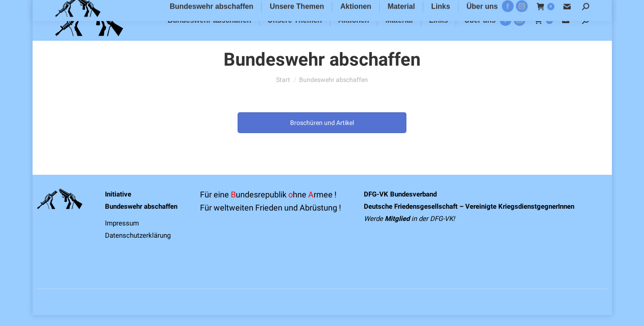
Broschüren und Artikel (322, 123)
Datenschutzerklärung (138, 235)
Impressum (122, 223)
